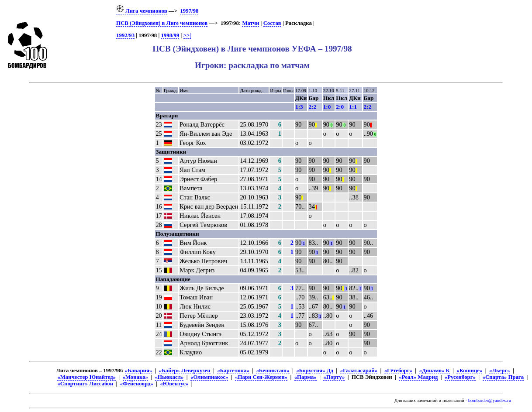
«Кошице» (469, 371)
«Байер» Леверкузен (185, 371)
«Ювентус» (174, 384)
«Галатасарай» (359, 371)
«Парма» (306, 377)
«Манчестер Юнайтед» (86, 377)
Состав (272, 23)
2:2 (312, 107)
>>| (187, 35)
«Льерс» (500, 371)
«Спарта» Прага (503, 377)
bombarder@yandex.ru (490, 400)
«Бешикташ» (273, 371)
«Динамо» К (434, 371)
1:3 (299, 107)
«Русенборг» (460, 377)
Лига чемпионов (142, 11)
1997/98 (189, 11)
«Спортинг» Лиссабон (85, 384)
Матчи (250, 23)
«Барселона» (233, 371)
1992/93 (125, 35)
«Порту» (334, 377)
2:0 (340, 107)
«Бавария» (138, 371)
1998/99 (170, 35)
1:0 (327, 107)
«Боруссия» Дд (315, 371)
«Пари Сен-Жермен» (261, 377)
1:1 (353, 107)
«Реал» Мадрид (418, 377)
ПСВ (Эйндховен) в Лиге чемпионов (162, 23)
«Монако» (135, 377)
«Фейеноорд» (137, 384)
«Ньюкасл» (169, 377)
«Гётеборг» (398, 371)
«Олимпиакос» (209, 377)
